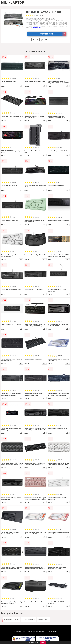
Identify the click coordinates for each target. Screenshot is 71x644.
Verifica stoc (53, 34)
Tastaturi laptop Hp (28, 619)
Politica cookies (52, 631)
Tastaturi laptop (43, 619)
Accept (43, 642)
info (21, 86)
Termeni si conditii (19, 631)
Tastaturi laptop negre (11, 619)
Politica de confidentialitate (36, 631)
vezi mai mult (37, 27)
